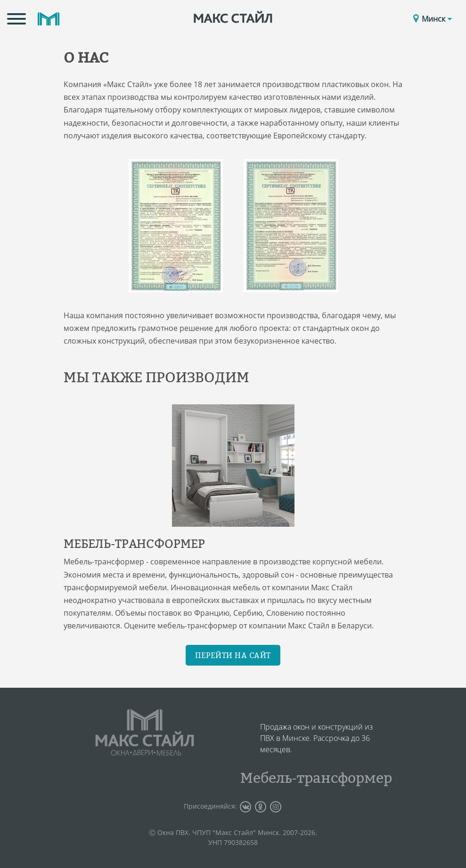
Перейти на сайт (233, 655)
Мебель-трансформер (316, 778)
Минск (437, 19)
